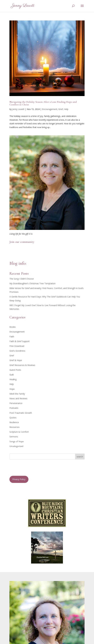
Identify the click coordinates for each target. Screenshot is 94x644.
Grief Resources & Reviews (22, 365)
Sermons (14, 437)
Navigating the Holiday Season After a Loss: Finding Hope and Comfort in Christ (43, 103)
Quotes (13, 418)
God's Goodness (17, 351)
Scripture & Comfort (19, 432)
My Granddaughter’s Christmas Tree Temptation (32, 283)
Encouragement (50, 109)
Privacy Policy (19, 479)
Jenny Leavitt (18, 109)
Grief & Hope (16, 360)
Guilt (12, 375)
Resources (14, 427)
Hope (12, 389)
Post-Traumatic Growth (21, 413)
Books (13, 327)
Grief (61, 109)
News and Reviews (18, 398)
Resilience (14, 422)
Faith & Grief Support (20, 341)
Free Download (17, 346)
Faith (12, 337)
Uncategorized (16, 446)
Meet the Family (17, 394)
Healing (13, 379)
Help (66, 109)
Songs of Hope (17, 441)
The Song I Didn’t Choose (22, 279)
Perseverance (16, 403)
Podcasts (14, 408)
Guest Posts (15, 370)
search (80, 457)
